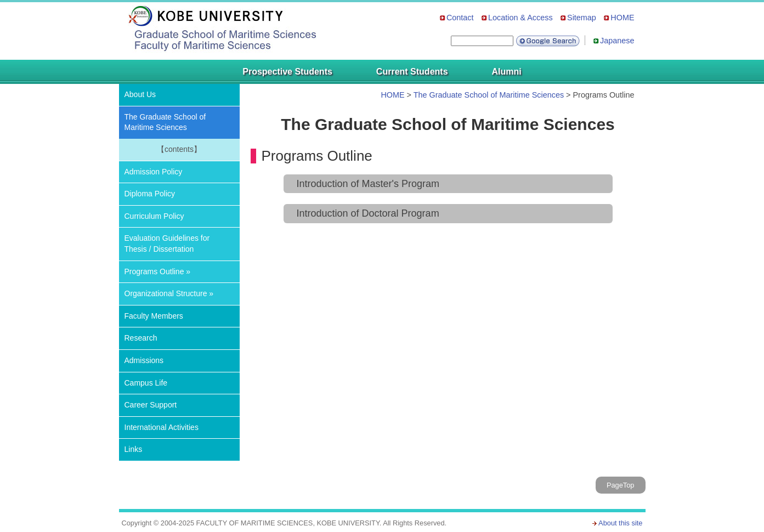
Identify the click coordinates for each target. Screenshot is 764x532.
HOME (622, 18)
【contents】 (179, 149)
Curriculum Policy (154, 216)
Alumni (507, 72)
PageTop (621, 485)
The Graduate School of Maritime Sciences (489, 95)
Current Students (412, 72)
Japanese (617, 41)
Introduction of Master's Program (368, 184)
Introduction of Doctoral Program (368, 213)
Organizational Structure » (169, 293)
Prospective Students (287, 72)
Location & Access (520, 18)
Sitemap (582, 18)
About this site (620, 523)
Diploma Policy (150, 194)
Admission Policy (154, 172)
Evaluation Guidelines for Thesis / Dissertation (167, 244)
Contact (460, 18)
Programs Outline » (158, 271)
